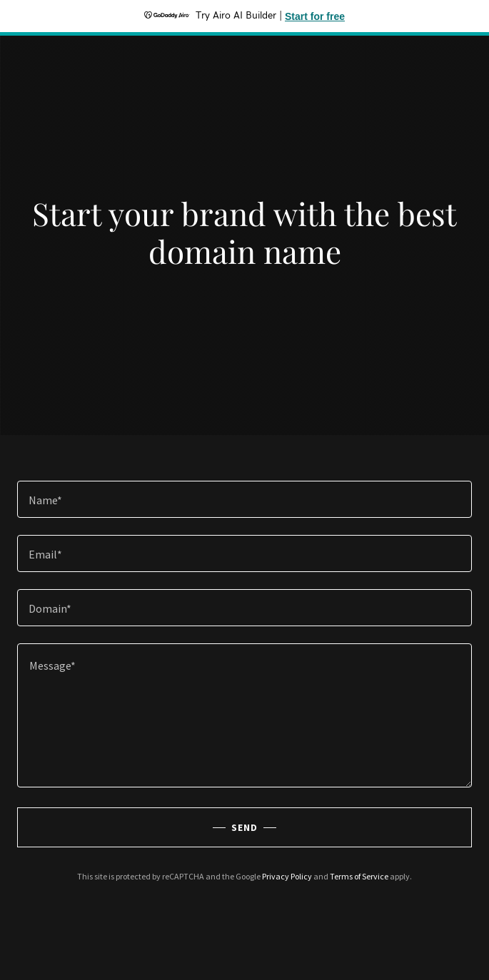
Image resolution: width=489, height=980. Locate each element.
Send (244, 827)
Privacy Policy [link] (287, 876)
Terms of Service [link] (359, 876)
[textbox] (244, 499)
